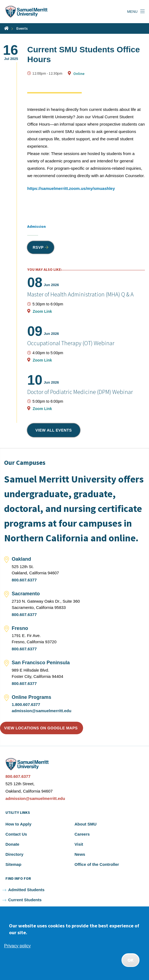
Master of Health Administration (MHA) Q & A (80, 294)
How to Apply (18, 824)
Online (79, 74)
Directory (14, 854)
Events (22, 28)
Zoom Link (42, 311)
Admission (37, 226)
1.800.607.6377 (26, 704)
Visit (79, 844)
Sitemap (13, 864)
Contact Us (16, 834)
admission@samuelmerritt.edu (42, 711)
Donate (12, 844)
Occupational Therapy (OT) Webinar (71, 343)
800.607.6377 (24, 580)
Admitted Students (26, 890)
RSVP (38, 247)
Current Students (25, 900)
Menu (132, 12)
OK (130, 960)
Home (6, 28)
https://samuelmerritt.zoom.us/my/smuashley (71, 188)
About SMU (86, 824)
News (80, 854)
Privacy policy (17, 946)
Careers (82, 834)
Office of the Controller (97, 864)
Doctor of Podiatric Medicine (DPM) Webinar (80, 392)
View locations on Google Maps (41, 728)
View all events (54, 430)
